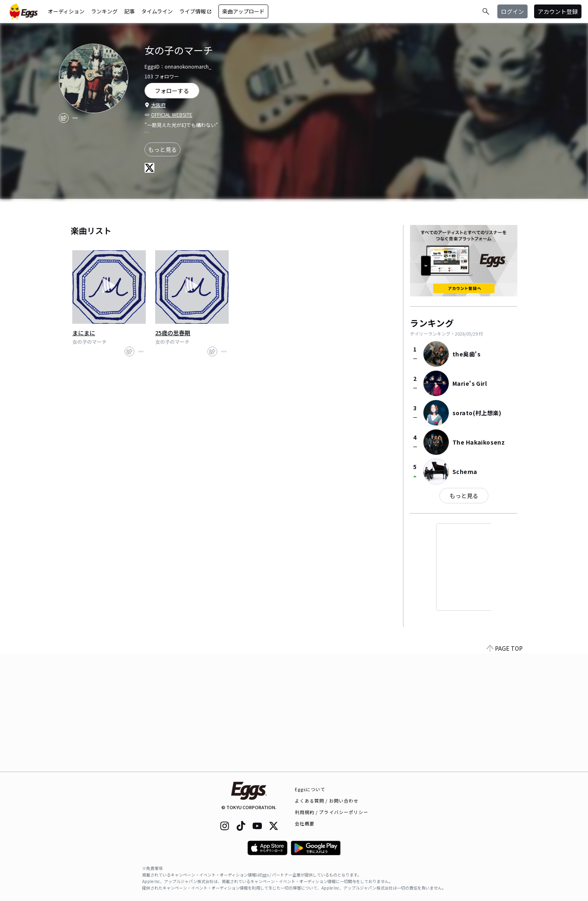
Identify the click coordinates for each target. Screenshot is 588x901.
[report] (75, 118)
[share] (64, 118)
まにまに (84, 333)
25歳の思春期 (173, 333)
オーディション (66, 11)
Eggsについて (310, 789)
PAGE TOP (505, 767)
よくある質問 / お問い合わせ (327, 801)
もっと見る (163, 149)
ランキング (104, 11)
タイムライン (157, 11)
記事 (129, 11)
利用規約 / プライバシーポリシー (332, 812)
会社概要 (305, 823)
